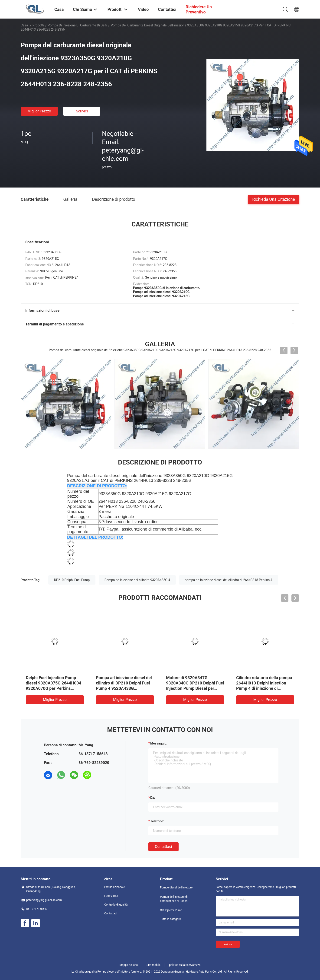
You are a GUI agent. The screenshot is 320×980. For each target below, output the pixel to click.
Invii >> (228, 944)
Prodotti (38, 25)
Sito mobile (153, 965)
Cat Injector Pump (171, 910)
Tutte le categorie (171, 919)
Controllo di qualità (116, 905)
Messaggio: (159, 743)
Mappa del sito (129, 965)
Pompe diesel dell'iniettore (176, 888)
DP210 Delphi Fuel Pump (72, 580)
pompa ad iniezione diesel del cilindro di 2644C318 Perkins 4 (229, 580)
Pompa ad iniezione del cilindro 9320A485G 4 (137, 580)
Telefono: (157, 821)
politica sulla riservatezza (185, 965)
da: (153, 798)
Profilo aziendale (115, 887)
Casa (24, 25)
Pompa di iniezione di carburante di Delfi (78, 25)
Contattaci (163, 847)
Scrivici (82, 111)
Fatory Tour (111, 896)
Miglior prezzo (39, 111)
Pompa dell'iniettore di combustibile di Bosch (174, 899)
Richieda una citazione (274, 199)
